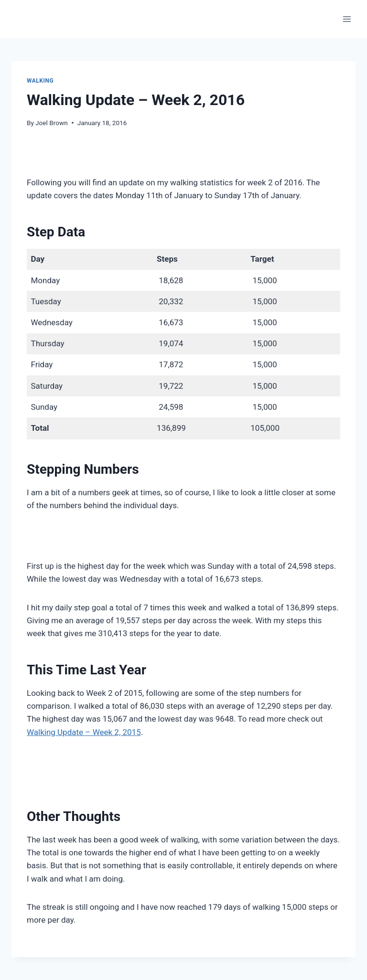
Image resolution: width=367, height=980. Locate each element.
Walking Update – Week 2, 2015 (84, 732)
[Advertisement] (183, 158)
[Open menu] (347, 19)
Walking (40, 81)
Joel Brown (52, 123)
